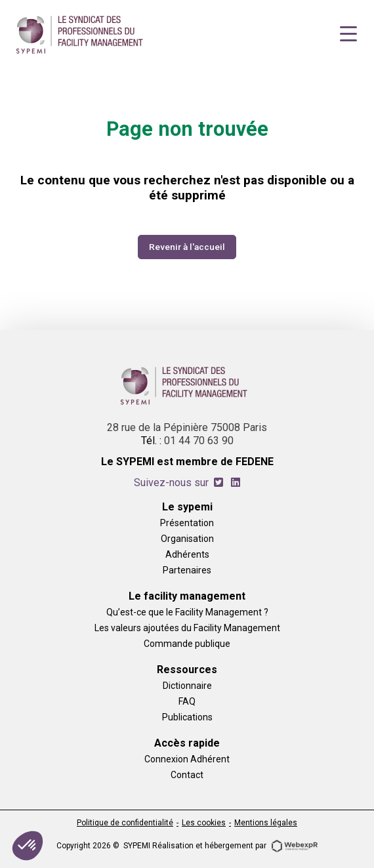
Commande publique (187, 643)
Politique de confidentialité (125, 823)
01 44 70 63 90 (199, 441)
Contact (187, 775)
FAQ (187, 701)
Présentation (187, 523)
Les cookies (204, 823)
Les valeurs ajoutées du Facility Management (187, 628)
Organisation (187, 538)
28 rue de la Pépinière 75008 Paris (187, 427)
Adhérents (187, 554)
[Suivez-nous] (218, 483)
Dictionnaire (187, 685)
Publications (187, 717)
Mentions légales (266, 823)
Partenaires (187, 570)
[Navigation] (348, 34)
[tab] (218, 483)
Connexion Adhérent (187, 759)
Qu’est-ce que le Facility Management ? (187, 612)
